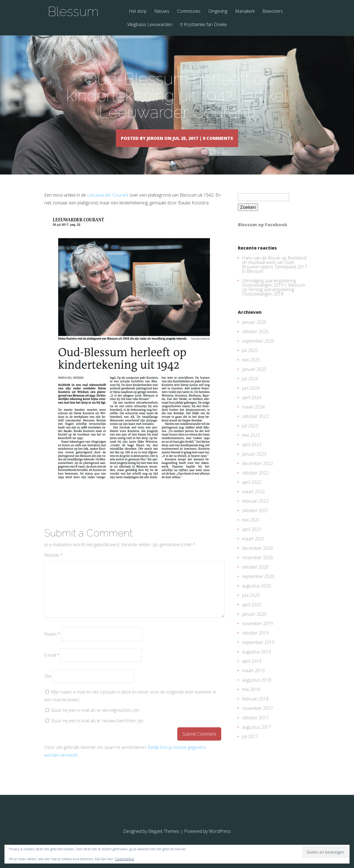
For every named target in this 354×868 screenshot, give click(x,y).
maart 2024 (253, 415)
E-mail (52, 663)
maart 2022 (253, 500)
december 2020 (257, 556)
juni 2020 (251, 603)
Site (48, 684)
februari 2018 (255, 707)
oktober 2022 (255, 481)
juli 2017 (250, 744)
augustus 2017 (257, 735)
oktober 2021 (255, 518)
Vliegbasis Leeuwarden (150, 25)
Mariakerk (245, 11)
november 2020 (257, 566)
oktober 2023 (255, 424)
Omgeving (218, 11)
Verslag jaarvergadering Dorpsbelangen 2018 (268, 300)
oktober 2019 (255, 641)
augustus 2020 (257, 594)
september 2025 (258, 349)
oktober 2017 (255, 726)
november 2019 (257, 631)
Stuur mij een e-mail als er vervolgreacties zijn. (95, 718)
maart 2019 (253, 679)
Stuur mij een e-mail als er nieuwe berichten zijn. (97, 729)
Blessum (73, 11)
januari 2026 (254, 330)
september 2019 (258, 650)
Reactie (53, 563)
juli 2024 (250, 387)
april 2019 (252, 669)
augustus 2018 (257, 688)
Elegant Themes (164, 839)
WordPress (220, 839)
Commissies (189, 11)
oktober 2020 (255, 575)
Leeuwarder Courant (108, 203)
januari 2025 (254, 377)
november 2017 (257, 716)
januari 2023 (254, 462)
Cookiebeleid (124, 859)
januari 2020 (254, 622)
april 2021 (252, 537)
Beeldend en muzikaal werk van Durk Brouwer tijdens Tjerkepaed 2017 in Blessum (275, 273)
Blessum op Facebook (263, 233)
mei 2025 (251, 368)
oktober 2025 (255, 340)
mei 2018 (251, 697)
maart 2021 (253, 547)
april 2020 (252, 613)
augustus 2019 (257, 660)
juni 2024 (251, 396)
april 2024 (252, 405)
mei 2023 (251, 443)
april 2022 (252, 490)
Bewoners (273, 11)
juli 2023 (250, 434)
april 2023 (252, 453)
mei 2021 (251, 528)
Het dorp (138, 11)
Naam (52, 642)
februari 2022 (255, 509)
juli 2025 (250, 358)
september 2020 (258, 584)
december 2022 (257, 471)
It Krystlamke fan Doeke (203, 25)
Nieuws (162, 11)
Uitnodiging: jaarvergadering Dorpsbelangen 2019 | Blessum (274, 291)
